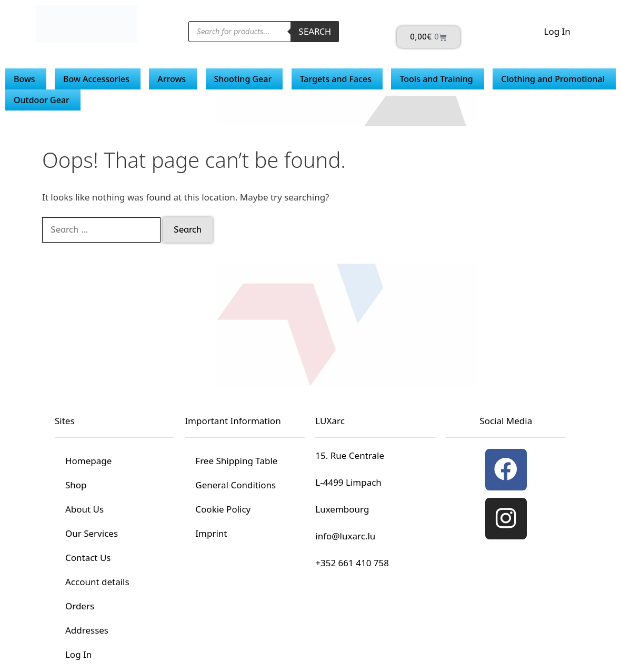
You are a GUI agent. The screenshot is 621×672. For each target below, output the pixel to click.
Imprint (211, 533)
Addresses (87, 630)
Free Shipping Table (236, 461)
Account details (97, 582)
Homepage (88, 461)
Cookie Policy (223, 509)
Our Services (92, 533)
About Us (84, 509)
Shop (76, 485)
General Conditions (236, 485)
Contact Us (88, 558)
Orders (80, 606)
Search (315, 32)
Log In (557, 31)
